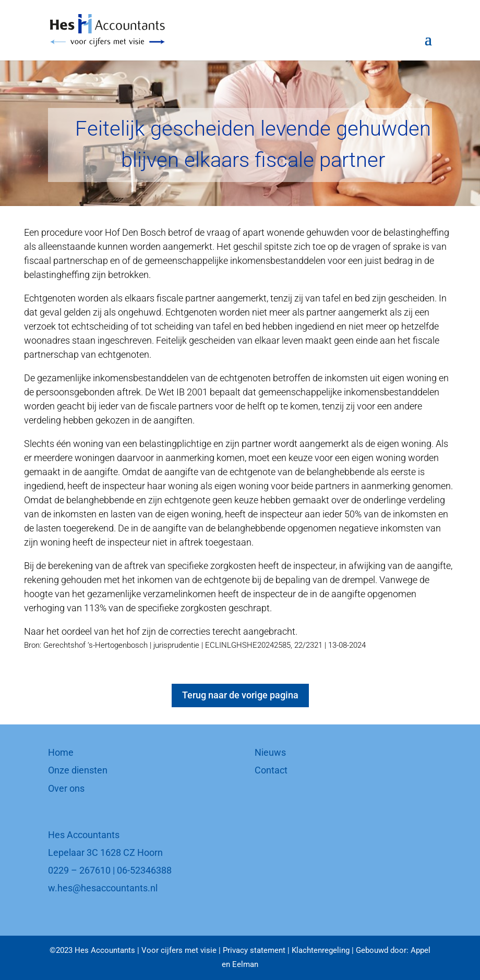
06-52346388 (144, 870)
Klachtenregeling (321, 950)
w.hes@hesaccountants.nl (103, 888)
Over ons (66, 788)
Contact (271, 770)
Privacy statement (254, 950)
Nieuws (270, 752)
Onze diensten (78, 770)
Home (61, 752)
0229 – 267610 (79, 870)
